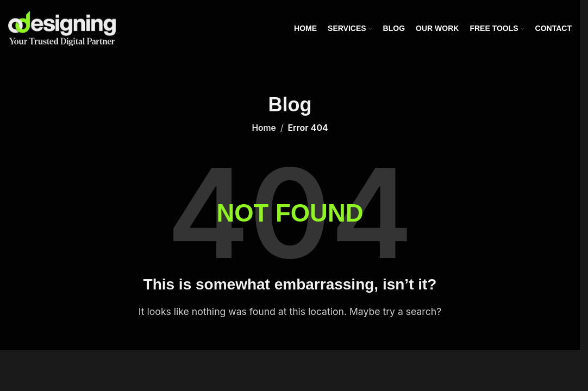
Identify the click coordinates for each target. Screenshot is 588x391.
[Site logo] (62, 28)
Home (264, 128)
